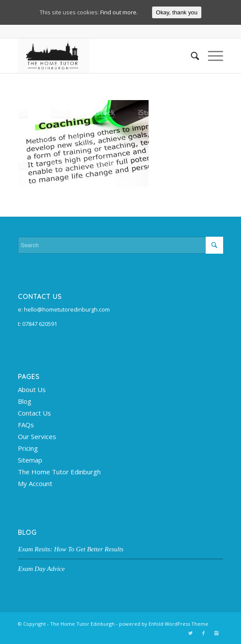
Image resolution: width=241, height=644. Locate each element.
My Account (35, 483)
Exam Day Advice (41, 569)
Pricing (28, 448)
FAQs (26, 425)
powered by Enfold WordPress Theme (164, 624)
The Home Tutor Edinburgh (59, 472)
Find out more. (119, 12)
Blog (25, 401)
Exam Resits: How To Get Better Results (71, 549)
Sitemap (30, 460)
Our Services (37, 436)
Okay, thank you (177, 12)
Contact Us (34, 413)
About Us (32, 389)
